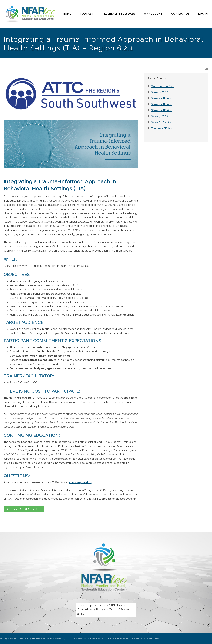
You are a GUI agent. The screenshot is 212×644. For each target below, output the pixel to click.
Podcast (87, 14)
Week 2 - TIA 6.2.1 (162, 98)
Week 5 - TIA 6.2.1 (162, 117)
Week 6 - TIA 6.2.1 (162, 123)
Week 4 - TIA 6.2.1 (162, 110)
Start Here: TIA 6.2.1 (162, 86)
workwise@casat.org (81, 482)
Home (67, 14)
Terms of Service (119, 609)
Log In (203, 14)
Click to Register (24, 509)
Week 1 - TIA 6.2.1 (162, 92)
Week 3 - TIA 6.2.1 (162, 104)
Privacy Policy (95, 609)
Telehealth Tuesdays (119, 14)
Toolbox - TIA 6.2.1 (162, 128)
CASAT (69, 639)
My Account (153, 14)
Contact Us (180, 14)
